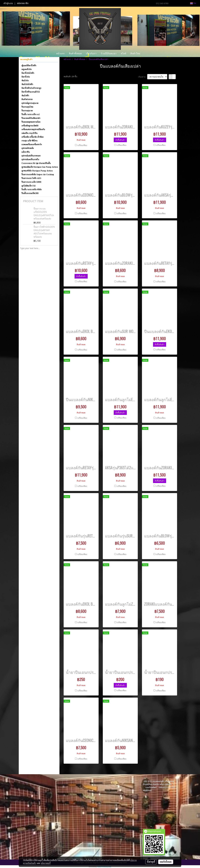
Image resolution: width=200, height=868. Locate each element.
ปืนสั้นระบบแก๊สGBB (30, 193)
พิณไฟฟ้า (25, 96)
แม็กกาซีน (26, 152)
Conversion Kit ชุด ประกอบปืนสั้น (36, 163)
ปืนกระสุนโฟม (27, 107)
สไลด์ (123, 53)
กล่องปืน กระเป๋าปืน (30, 133)
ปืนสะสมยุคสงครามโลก (31, 122)
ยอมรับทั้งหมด (166, 862)
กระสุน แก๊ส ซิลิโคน (30, 141)
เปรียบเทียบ (82, 145)
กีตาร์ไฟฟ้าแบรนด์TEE (31, 92)
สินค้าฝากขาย (27, 99)
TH (193, 3)
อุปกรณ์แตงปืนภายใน (30, 159)
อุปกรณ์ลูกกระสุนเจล (30, 103)
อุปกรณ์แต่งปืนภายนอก (31, 156)
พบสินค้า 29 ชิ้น (70, 76)
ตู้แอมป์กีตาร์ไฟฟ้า (29, 66)
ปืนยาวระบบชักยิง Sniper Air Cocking (38, 174)
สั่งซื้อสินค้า (120, 140)
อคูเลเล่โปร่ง (27, 69)
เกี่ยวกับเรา (91, 53)
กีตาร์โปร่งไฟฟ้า (28, 73)
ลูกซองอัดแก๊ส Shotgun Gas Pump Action (40, 167)
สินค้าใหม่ (135, 53)
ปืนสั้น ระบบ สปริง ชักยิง (32, 189)
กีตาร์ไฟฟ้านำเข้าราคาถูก (31, 88)
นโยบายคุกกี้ (46, 863)
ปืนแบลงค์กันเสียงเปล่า (31, 118)
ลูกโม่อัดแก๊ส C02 (29, 186)
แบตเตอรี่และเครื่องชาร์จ (32, 144)
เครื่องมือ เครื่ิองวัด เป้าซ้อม (32, 137)
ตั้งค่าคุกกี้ (151, 862)
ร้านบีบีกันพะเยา (109, 53)
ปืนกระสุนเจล (27, 111)
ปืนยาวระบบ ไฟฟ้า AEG (31, 178)
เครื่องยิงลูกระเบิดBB (30, 126)
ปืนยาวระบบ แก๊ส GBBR (31, 182)
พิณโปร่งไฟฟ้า (27, 84)
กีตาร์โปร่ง (26, 77)
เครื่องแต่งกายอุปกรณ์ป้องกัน (33, 129)
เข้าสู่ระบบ (8, 3)
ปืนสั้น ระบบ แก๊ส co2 (31, 114)
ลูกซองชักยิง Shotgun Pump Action (37, 171)
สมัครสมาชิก (23, 3)
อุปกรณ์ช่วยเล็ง (28, 148)
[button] (145, 53)
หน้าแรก (60, 53)
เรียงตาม (143, 77)
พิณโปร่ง (25, 81)
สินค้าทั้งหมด (75, 53)
